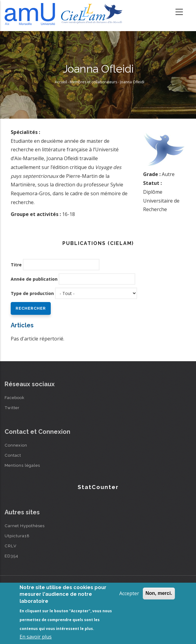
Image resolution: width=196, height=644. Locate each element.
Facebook (15, 398)
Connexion (16, 445)
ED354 (11, 556)
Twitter (12, 408)
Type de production (32, 293)
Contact (13, 455)
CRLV (11, 546)
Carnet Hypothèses (25, 526)
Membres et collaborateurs (93, 82)
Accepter (129, 593)
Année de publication (34, 279)
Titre (16, 265)
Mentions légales (22, 465)
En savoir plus (36, 637)
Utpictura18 (17, 536)
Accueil (61, 82)
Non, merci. (159, 593)
